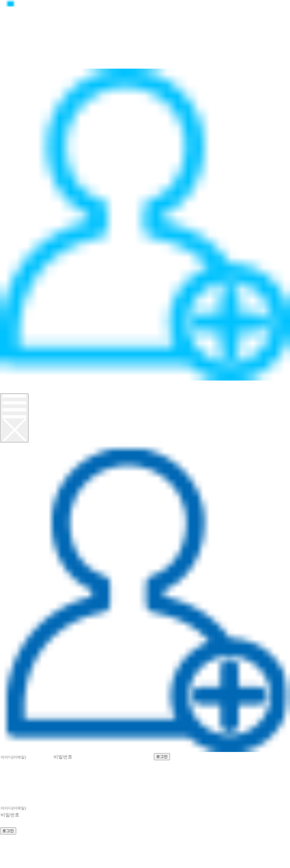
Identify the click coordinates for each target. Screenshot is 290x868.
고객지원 (13, 59)
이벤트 (10, 65)
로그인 (10, 384)
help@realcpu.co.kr (29, 850)
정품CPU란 (16, 39)
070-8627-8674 (72, 844)
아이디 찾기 (217, 756)
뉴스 (6, 52)
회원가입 (13, 390)
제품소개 (13, 46)
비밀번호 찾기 (257, 756)
